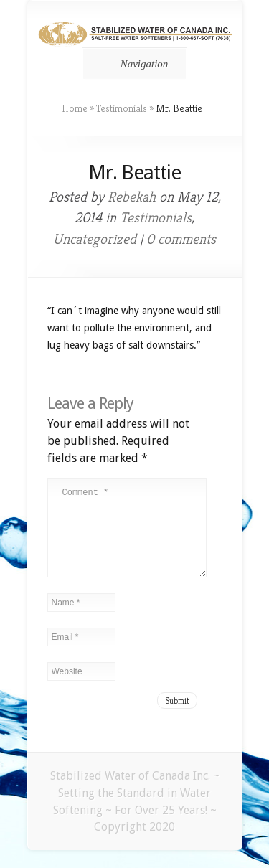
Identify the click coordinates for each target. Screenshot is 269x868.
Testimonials (122, 108)
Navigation (132, 64)
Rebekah (132, 197)
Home (75, 108)
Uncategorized (95, 239)
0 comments (181, 239)
